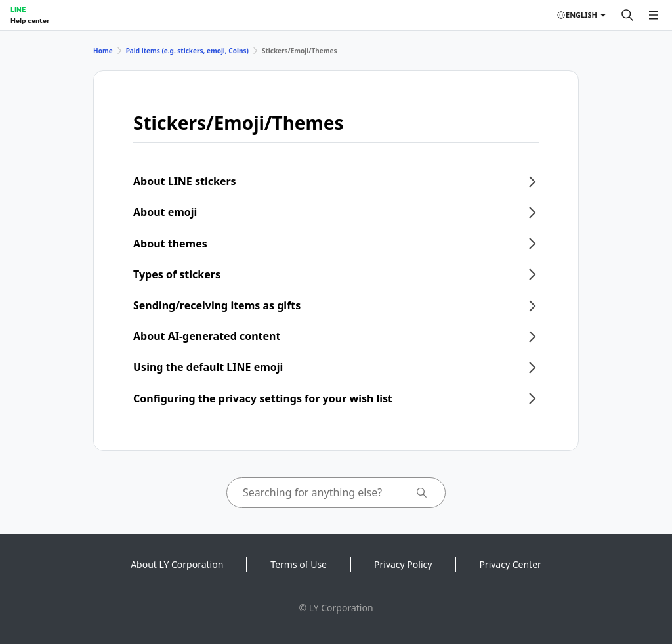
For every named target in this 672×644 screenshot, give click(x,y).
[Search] (627, 15)
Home (103, 51)
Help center (30, 20)
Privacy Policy (403, 564)
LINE (18, 9)
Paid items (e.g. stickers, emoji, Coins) (187, 51)
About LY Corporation (177, 564)
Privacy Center (510, 564)
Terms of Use (299, 564)
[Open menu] (654, 15)
